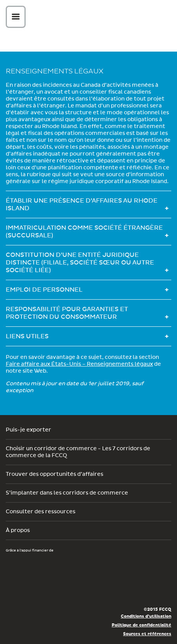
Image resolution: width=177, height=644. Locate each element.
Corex (91, 18)
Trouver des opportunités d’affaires (54, 474)
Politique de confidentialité (141, 625)
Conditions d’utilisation (146, 616)
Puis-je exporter (28, 430)
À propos (18, 530)
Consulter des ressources (41, 512)
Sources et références (147, 634)
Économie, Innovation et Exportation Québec (33, 589)
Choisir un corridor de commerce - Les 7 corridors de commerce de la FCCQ (78, 452)
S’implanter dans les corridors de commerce (67, 493)
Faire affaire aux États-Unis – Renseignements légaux (79, 364)
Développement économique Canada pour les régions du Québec (49, 566)
